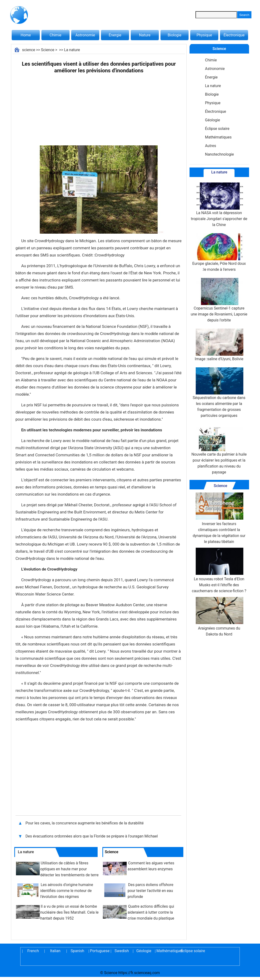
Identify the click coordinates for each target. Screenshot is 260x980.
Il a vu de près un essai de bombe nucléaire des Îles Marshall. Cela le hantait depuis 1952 (69, 912)
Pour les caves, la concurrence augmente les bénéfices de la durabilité (85, 823)
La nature (72, 50)
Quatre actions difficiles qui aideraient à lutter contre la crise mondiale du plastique (151, 912)
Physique (204, 35)
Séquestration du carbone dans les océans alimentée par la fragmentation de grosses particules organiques (219, 393)
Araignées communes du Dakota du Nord (219, 617)
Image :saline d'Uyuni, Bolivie (219, 345)
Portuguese (100, 951)
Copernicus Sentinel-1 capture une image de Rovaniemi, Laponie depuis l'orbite (219, 300)
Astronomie (85, 35)
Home (26, 35)
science (29, 50)
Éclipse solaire (217, 129)
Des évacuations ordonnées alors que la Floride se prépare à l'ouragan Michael (92, 836)
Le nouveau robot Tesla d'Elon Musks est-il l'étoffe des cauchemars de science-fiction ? (219, 570)
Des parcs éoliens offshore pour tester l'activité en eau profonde (150, 891)
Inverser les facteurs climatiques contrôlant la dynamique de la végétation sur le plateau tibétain (219, 518)
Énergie (115, 35)
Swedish (122, 951)
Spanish (77, 951)
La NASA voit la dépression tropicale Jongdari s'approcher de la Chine (219, 205)
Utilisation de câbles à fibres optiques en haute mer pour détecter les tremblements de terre (69, 869)
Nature (145, 35)
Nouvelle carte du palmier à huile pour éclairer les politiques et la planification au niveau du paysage (219, 449)
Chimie (55, 35)
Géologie (212, 120)
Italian (55, 951)
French (33, 951)
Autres (210, 146)
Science (48, 50)
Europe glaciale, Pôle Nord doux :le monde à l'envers (219, 252)
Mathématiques (218, 137)
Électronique (234, 35)
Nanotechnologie (219, 154)
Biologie (174, 35)
